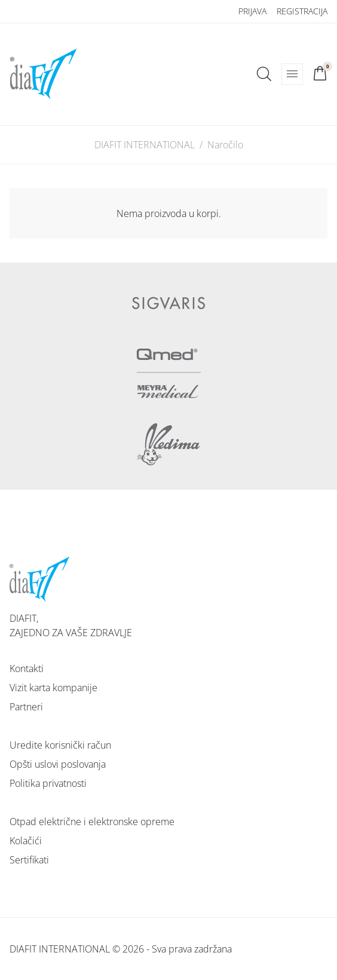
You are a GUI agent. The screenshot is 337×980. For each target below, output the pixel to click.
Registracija (302, 11)
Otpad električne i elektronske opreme (92, 822)
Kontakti (27, 668)
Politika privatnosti (48, 783)
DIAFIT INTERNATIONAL (145, 145)
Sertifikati (29, 860)
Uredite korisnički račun (60, 745)
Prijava (252, 11)
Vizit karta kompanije (53, 688)
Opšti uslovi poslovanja (58, 764)
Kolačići (26, 841)
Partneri (26, 707)
